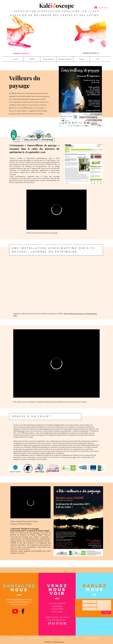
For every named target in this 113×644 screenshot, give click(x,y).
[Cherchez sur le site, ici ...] (93, 53)
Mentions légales (17, 638)
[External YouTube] (56, 286)
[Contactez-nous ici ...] (21, 53)
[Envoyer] (106, 613)
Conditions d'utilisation (92, 638)
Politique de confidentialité (68, 638)
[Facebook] (23, 611)
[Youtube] (15, 611)
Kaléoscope (57, 5)
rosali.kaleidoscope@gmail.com (19, 602)
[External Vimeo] (56, 210)
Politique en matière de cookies (41, 638)
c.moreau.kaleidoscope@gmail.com (19, 599)
